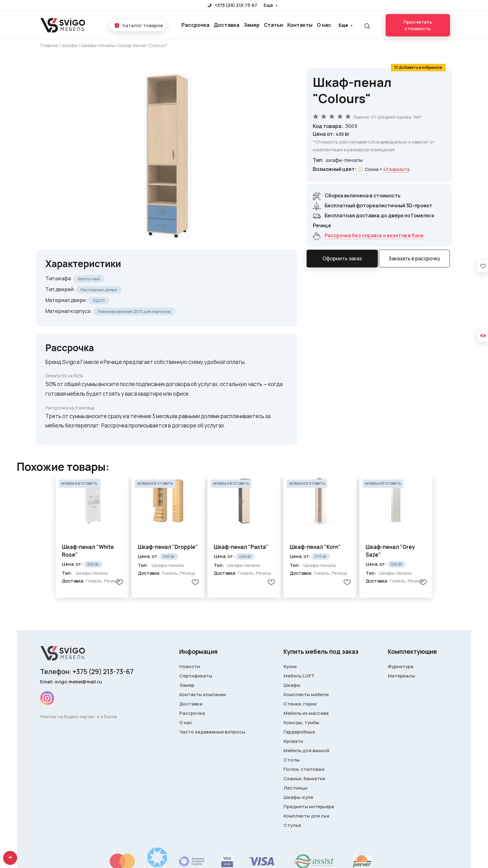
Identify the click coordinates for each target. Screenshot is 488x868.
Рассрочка (195, 25)
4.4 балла (107, 717)
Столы (292, 760)
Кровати (293, 741)
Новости (190, 666)
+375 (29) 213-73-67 (232, 5)
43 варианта (396, 169)
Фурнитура (401, 666)
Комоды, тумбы (301, 722)
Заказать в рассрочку (414, 258)
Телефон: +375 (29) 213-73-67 (87, 672)
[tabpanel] (92, 537)
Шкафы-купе (298, 797)
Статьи (273, 25)
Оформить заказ (342, 258)
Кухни (290, 666)
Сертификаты (196, 676)
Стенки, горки (300, 704)
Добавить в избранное (421, 67)
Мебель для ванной (306, 750)
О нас (324, 25)
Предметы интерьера (309, 807)
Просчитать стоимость (418, 25)
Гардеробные (299, 732)
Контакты (300, 25)
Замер (252, 25)
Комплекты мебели (306, 694)
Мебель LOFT (299, 676)
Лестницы (296, 788)
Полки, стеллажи (304, 769)
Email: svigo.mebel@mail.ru (71, 682)
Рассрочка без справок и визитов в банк (374, 235)
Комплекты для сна (306, 816)
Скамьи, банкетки (304, 778)
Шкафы (292, 685)
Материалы (401, 676)
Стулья (292, 825)
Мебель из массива (306, 713)
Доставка (227, 25)
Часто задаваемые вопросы (212, 732)
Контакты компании (203, 694)
